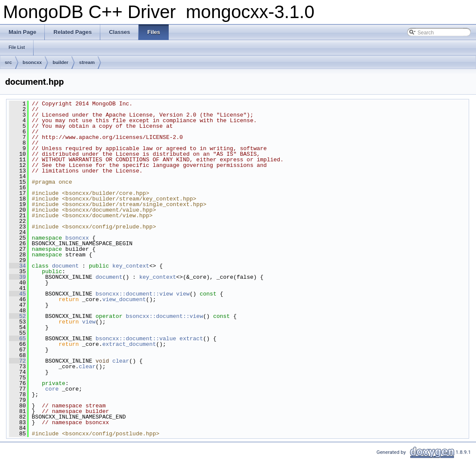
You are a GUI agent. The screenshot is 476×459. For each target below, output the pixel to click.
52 (17, 316)
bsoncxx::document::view (134, 294)
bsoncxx (32, 62)
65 (17, 339)
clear (121, 361)
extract (191, 339)
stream (87, 62)
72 (17, 361)
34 (17, 266)
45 (17, 294)
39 (17, 277)
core (52, 389)
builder (60, 62)
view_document (124, 299)
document (65, 266)
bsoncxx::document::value (136, 339)
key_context (131, 266)
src (8, 62)
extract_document (129, 344)
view (183, 294)
